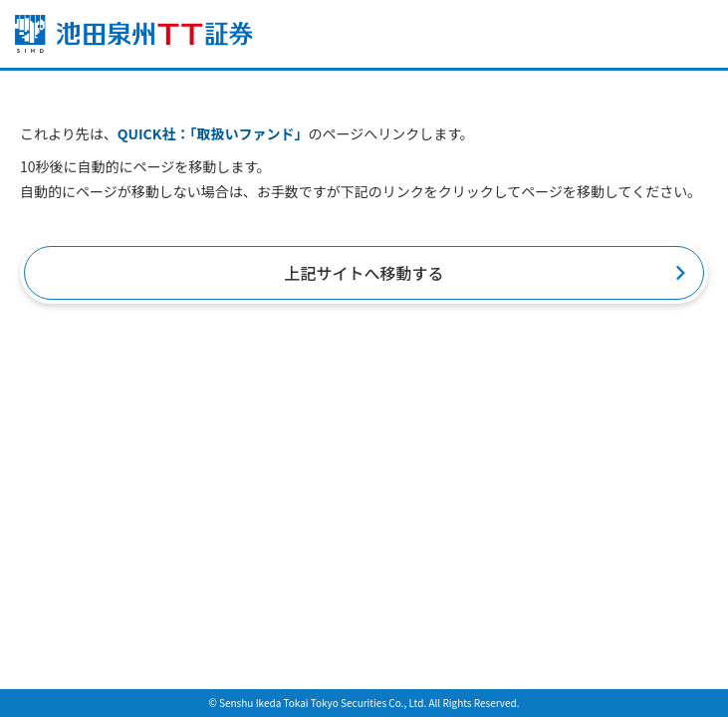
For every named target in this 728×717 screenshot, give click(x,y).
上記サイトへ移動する (364, 273)
